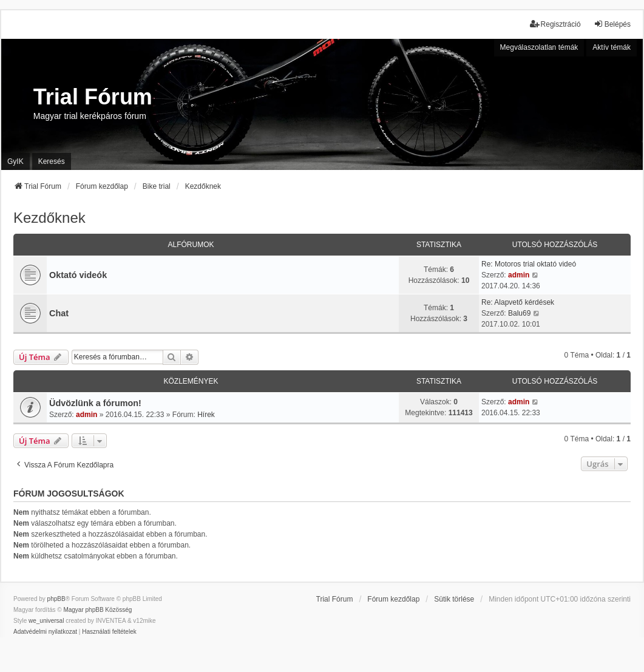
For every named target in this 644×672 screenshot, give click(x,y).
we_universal (46, 621)
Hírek (206, 415)
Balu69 (519, 313)
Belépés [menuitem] (612, 24)
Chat (59, 313)
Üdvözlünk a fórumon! (95, 403)
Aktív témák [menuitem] (612, 47)
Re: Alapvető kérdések (518, 302)
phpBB (56, 599)
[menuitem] (45, 632)
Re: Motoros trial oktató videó (529, 264)
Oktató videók (78, 275)
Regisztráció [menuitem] (555, 24)
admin (519, 275)
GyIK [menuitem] (15, 161)
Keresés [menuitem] (52, 161)
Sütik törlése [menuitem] (454, 599)
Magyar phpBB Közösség (97, 610)
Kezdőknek (49, 218)
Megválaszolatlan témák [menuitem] (539, 47)
